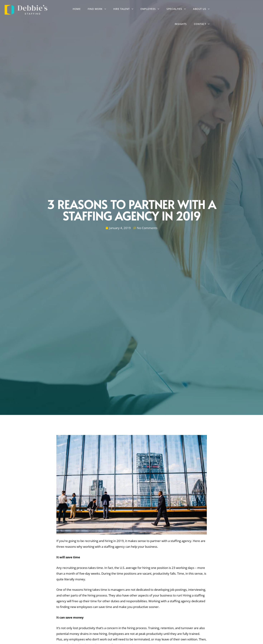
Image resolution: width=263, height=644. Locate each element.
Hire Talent (130, 9)
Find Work (103, 9)
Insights (229, 10)
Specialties (182, 9)
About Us (208, 9)
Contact (250, 9)
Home (83, 10)
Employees (156, 9)
